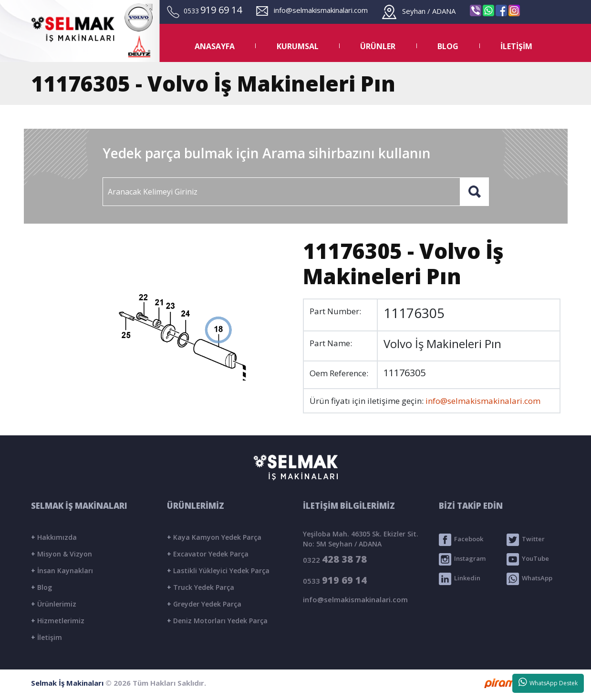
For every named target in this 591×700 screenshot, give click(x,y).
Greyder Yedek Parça (204, 604)
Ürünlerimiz (54, 604)
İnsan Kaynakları (62, 571)
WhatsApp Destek (548, 682)
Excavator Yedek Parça (208, 554)
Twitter (526, 540)
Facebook (461, 540)
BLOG (448, 46)
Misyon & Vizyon (62, 554)
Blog (41, 587)
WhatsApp (529, 579)
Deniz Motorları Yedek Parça (217, 621)
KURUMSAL (298, 46)
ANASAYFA (215, 46)
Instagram (462, 559)
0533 (335, 580)
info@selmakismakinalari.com (312, 10)
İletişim (47, 637)
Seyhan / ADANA (419, 11)
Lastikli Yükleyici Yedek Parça (218, 571)
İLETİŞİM (516, 46)
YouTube (528, 559)
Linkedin (460, 579)
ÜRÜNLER (378, 46)
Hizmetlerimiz (58, 621)
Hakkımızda (54, 537)
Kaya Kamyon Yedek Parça (214, 537)
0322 (335, 559)
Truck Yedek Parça (201, 587)
